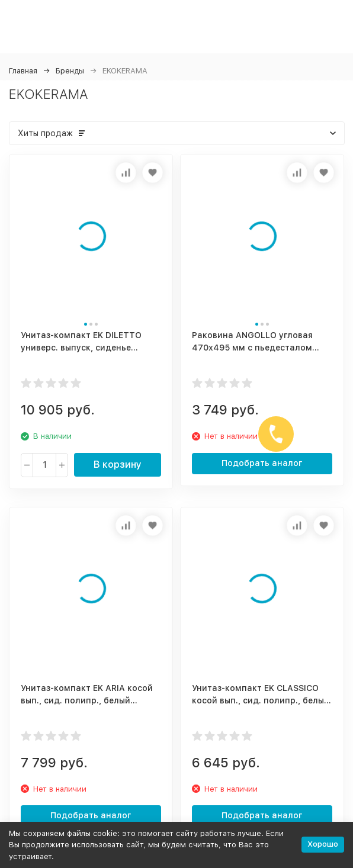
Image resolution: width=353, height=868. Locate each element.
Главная (23, 71)
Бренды (70, 71)
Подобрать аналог (262, 463)
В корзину (118, 464)
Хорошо (323, 844)
